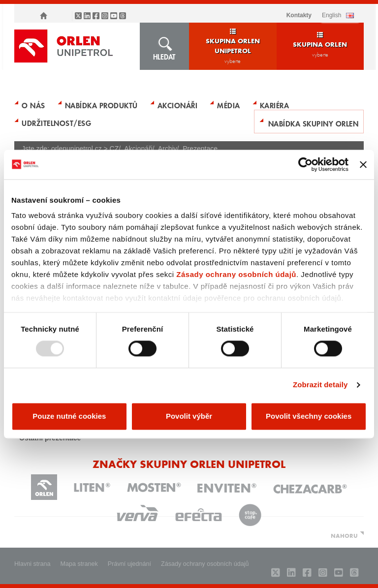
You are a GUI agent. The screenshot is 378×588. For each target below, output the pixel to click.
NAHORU (344, 535)
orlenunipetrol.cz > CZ (85, 149)
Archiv (168, 149)
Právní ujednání (129, 564)
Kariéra (275, 105)
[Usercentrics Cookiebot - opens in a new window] (305, 164)
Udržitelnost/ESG (56, 123)
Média (229, 105)
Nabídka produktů (101, 105)
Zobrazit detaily (320, 385)
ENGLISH (331, 15)
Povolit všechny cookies (309, 416)
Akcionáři (178, 105)
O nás (33, 105)
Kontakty (299, 15)
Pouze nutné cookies (69, 416)
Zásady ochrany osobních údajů (236, 274)
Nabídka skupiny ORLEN (314, 123)
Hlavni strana (32, 564)
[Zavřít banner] (363, 164)
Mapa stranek (79, 564)
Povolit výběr (189, 416)
